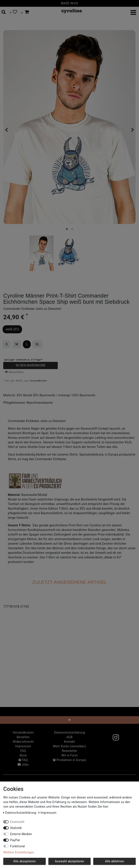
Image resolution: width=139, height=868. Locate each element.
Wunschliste (14, 372)
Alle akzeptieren (24, 861)
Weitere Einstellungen (19, 852)
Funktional (18, 846)
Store (23, 755)
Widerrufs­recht (23, 742)
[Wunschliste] (14, 12)
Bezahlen (23, 737)
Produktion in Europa (69, 760)
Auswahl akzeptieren (69, 861)
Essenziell (17, 822)
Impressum (23, 746)
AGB (69, 737)
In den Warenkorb (31, 365)
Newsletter (69, 751)
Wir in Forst (69, 755)
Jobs (23, 765)
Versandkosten (38, 381)
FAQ (23, 751)
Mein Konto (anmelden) (69, 746)
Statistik (16, 828)
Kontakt (69, 742)
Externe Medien (21, 834)
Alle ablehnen (115, 861)
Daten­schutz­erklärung (69, 732)
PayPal (15, 840)
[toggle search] (4, 12)
